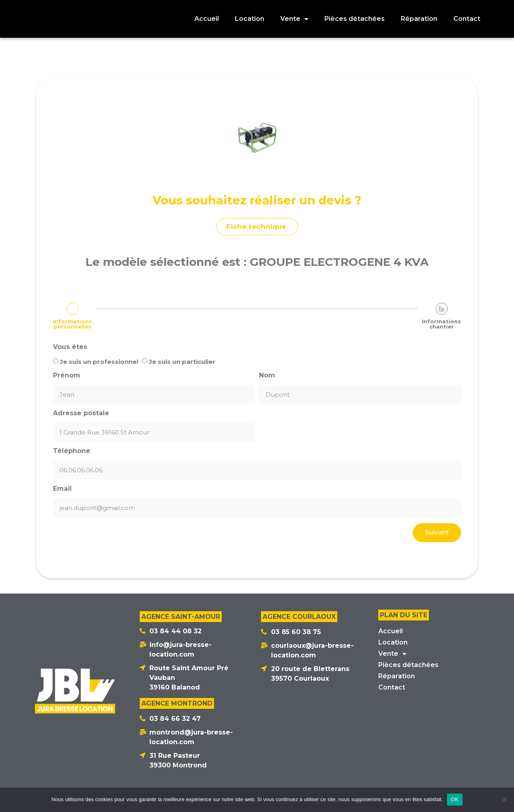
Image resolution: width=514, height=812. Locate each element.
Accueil (391, 631)
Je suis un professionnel (99, 362)
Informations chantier (442, 324)
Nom (267, 375)
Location (393, 642)
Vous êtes (70, 347)
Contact (392, 687)
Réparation (397, 676)
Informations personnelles (72, 324)
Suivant (437, 532)
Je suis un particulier (182, 362)
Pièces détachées (408, 665)
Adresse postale (81, 413)
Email (62, 489)
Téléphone (72, 451)
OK (455, 799)
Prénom (67, 375)
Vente (392, 654)
